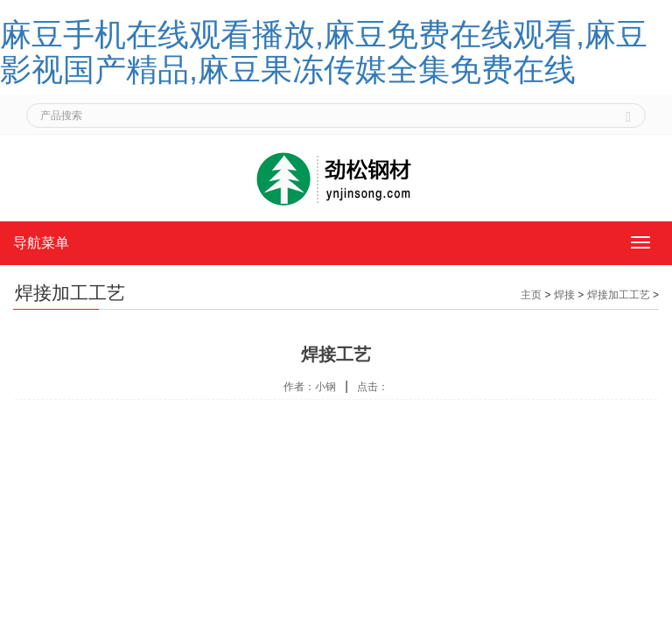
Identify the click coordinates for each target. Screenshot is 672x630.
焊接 (564, 295)
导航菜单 (41, 243)
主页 (531, 295)
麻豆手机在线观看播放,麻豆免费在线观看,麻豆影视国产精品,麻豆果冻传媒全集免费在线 (324, 52)
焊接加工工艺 (619, 295)
